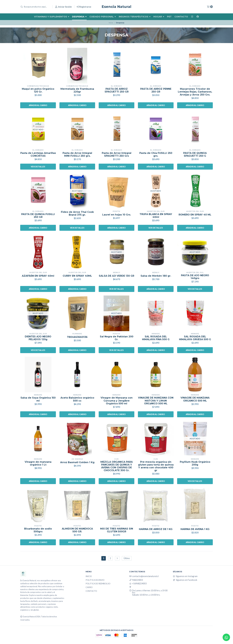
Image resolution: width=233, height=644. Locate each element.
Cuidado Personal (103, 17)
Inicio (111, 23)
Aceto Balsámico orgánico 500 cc (77, 399)
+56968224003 (138, 584)
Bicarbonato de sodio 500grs (38, 530)
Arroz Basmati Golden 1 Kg (77, 462)
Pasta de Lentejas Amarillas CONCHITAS (38, 154)
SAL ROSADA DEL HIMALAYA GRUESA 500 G (195, 338)
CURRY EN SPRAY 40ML (77, 276)
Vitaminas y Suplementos (52, 17)
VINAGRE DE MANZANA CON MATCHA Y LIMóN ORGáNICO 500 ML (156, 401)
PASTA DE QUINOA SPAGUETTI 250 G (195, 154)
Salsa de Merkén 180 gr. (156, 276)
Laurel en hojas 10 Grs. (117, 215)
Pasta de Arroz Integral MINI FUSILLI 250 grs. (77, 154)
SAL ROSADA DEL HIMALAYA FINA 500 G (156, 338)
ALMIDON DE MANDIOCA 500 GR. (77, 530)
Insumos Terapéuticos (135, 17)
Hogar (159, 17)
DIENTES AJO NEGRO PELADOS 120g (38, 338)
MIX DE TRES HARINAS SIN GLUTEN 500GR (117, 530)
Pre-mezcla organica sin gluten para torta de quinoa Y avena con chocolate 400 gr (156, 466)
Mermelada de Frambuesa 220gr (77, 90)
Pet (169, 17)
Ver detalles (38, 167)
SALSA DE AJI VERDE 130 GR (116, 276)
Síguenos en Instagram (185, 576)
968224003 (136, 580)
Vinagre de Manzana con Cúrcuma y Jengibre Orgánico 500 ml (117, 401)
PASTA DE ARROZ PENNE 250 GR (156, 90)
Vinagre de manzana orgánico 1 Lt (38, 463)
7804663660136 (77, 337)
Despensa (79, 17)
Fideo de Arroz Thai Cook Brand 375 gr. (77, 213)
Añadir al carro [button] (38, 105)
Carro (89, 587)
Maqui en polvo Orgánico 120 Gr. (38, 90)
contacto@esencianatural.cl (144, 576)
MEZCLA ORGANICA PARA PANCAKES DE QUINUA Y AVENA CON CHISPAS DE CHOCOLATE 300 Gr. (117, 466)
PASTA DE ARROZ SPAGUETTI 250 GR (117, 90)
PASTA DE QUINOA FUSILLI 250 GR (38, 216)
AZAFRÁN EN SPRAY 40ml (38, 276)
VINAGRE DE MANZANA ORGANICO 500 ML (195, 399)
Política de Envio (95, 580)
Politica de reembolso (98, 584)
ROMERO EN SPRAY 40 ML (195, 215)
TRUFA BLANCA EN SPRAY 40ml (156, 216)
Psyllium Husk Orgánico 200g (195, 463)
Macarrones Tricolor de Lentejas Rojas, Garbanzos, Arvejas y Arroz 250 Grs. (195, 92)
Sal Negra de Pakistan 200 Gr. (117, 338)
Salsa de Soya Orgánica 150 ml (38, 399)
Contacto (181, 17)
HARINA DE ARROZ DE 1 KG (156, 529)
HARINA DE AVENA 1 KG (195, 529)
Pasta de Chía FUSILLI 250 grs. (156, 154)
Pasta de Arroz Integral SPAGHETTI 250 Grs (117, 154)
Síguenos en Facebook (185, 580)
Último (127, 558)
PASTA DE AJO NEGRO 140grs (195, 277)
